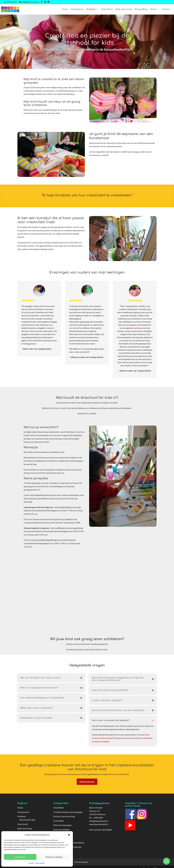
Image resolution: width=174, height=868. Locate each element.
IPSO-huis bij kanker (62, 825)
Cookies (31, 863)
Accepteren (20, 857)
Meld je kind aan (87, 782)
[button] (69, 835)
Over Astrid (107, 9)
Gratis (153, 9)
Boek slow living (124, 9)
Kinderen (91, 9)
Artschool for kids (27, 820)
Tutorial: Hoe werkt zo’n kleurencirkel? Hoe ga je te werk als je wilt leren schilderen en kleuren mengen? (122, 738)
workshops (138, 328)
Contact (166, 9)
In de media (58, 821)
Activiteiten (58, 808)
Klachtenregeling (81, 862)
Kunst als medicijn (61, 829)
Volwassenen (77, 9)
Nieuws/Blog (141, 9)
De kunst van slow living (64, 816)
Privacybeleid (40, 863)
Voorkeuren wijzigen (54, 857)
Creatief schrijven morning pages (68, 812)
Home (65, 9)
